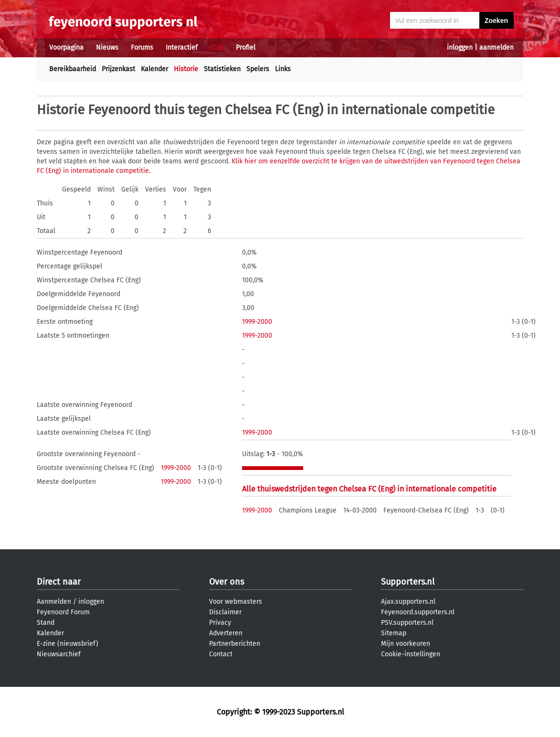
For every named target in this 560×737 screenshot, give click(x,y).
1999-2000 (257, 322)
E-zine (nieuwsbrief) (68, 644)
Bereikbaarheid (73, 69)
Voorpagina (66, 48)
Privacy (220, 623)
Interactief (182, 48)
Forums (142, 48)
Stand (46, 623)
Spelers (258, 69)
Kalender (154, 69)
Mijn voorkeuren (406, 644)
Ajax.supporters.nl (408, 602)
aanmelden (497, 48)
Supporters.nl (408, 582)
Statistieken (222, 69)
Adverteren (226, 633)
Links (283, 69)
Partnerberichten (235, 644)
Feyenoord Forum (63, 612)
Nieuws (107, 48)
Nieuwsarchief (59, 654)
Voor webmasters (236, 602)
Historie (186, 69)
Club (217, 48)
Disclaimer (225, 612)
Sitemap (394, 633)
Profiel (246, 48)
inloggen (460, 48)
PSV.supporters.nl (407, 623)
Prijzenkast (118, 69)
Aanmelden (54, 602)
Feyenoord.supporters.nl (418, 612)
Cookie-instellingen (411, 654)
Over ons (227, 582)
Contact (221, 654)
